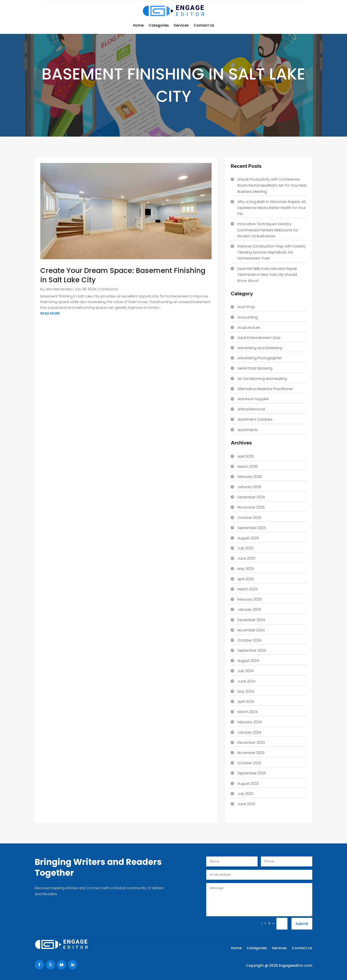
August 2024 (248, 661)
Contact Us (204, 25)
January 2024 (249, 732)
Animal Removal (251, 409)
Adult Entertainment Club (259, 338)
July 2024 (246, 671)
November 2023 (251, 753)
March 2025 (248, 589)
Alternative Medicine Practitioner (265, 389)
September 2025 (252, 528)
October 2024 (249, 640)
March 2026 (248, 467)
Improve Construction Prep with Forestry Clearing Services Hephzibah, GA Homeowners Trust (272, 252)
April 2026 (246, 456)
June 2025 (246, 558)
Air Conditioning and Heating (262, 379)
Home (138, 25)
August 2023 (248, 784)
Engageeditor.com (296, 966)
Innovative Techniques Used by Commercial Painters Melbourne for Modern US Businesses (268, 230)
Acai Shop (246, 307)
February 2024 (250, 722)
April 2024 (246, 702)
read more (50, 313)
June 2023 (246, 804)
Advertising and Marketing (260, 348)
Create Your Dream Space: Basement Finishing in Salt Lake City (123, 275)
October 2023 (249, 763)
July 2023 (245, 794)
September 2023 (252, 773)
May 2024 (246, 691)
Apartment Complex (255, 419)
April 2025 (246, 579)
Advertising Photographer (260, 358)
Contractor (109, 289)
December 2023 (251, 743)
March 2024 (248, 712)
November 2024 (251, 630)
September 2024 (252, 650)
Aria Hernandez (59, 289)
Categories (159, 25)
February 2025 (250, 599)
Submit (302, 924)
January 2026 (249, 487)
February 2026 (250, 477)
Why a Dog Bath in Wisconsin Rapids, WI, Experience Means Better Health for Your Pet (272, 208)
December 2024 (251, 620)
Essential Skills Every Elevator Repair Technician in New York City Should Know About (267, 275)
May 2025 (246, 569)
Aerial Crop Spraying (255, 368)
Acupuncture (249, 328)
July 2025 (246, 548)
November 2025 (251, 507)
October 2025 (249, 518)
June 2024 (246, 681)
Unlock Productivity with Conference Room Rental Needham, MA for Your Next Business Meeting (272, 185)
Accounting (248, 317)
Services (181, 25)
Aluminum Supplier (253, 399)
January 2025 (249, 610)
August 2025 (248, 538)
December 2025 (251, 497)
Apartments (248, 430)
